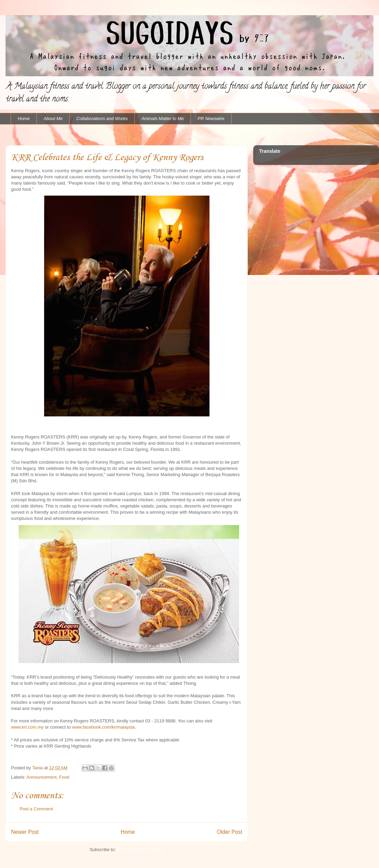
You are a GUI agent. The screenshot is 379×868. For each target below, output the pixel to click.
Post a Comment (36, 809)
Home (24, 119)
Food (64, 777)
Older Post (229, 832)
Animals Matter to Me (163, 119)
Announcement (42, 777)
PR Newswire (211, 119)
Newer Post (25, 832)
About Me (53, 119)
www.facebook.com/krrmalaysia (103, 727)
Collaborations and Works (102, 119)
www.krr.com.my (27, 727)
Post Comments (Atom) (140, 850)
